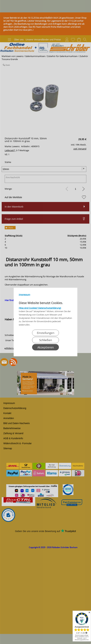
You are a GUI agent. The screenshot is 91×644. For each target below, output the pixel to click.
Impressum (24, 295)
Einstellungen (46, 333)
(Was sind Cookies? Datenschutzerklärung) (40, 308)
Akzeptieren (46, 347)
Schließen (46, 340)
